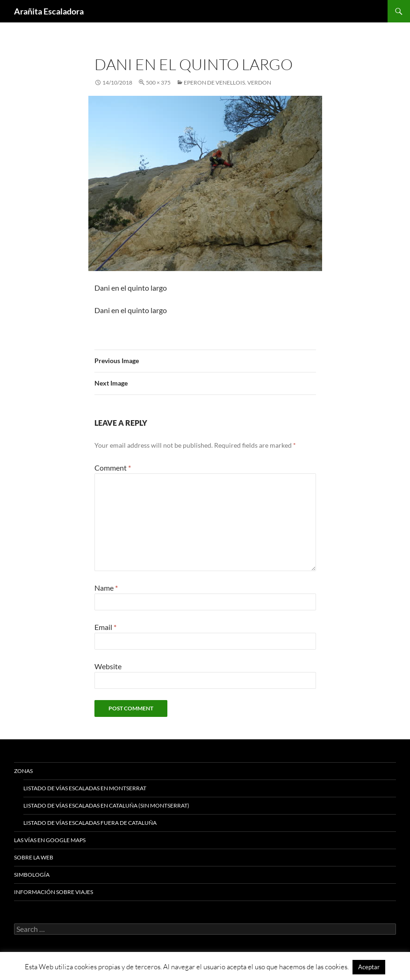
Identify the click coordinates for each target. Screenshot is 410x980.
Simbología (32, 875)
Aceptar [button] (369, 967)
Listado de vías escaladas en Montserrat (85, 788)
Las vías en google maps (50, 840)
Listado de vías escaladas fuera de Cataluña (90, 823)
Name (106, 588)
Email (105, 627)
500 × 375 (158, 82)
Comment (113, 468)
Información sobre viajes (54, 892)
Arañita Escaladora (49, 11)
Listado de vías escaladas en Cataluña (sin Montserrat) (106, 805)
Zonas (23, 771)
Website (108, 666)
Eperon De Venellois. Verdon (227, 82)
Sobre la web (34, 857)
